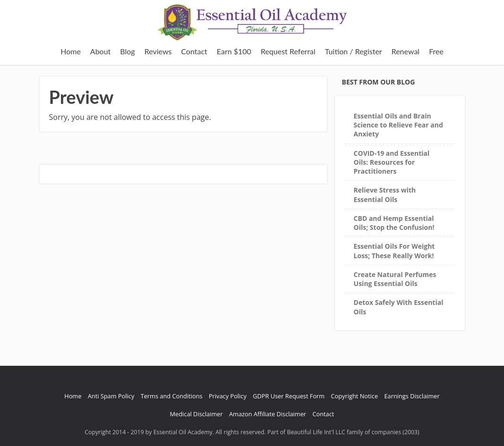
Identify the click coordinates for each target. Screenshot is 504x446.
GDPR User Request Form (289, 396)
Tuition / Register (354, 51)
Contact (194, 51)
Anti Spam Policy (111, 396)
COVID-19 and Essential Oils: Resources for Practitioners (392, 162)
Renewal (406, 51)
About (101, 51)
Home (71, 51)
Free (436, 51)
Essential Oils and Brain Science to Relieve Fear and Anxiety (398, 125)
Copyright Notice (355, 396)
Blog (127, 51)
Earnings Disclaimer (412, 396)
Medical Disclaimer (196, 414)
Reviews (158, 51)
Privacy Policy (228, 396)
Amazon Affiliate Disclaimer (268, 414)
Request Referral (288, 51)
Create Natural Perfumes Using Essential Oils (395, 279)
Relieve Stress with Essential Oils (385, 194)
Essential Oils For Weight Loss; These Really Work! (394, 251)
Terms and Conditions (172, 396)
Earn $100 (234, 51)
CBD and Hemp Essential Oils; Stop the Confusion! (394, 223)
